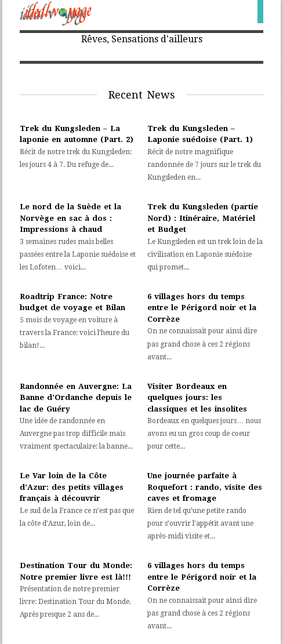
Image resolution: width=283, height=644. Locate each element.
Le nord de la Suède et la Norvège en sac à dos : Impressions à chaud (70, 218)
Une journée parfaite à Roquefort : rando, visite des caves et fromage (205, 487)
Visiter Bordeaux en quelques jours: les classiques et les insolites (197, 398)
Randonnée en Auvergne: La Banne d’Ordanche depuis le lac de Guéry (76, 398)
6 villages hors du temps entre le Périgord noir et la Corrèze (202, 308)
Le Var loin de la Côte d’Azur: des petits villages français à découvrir (72, 487)
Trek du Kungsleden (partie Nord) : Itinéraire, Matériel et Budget (203, 218)
